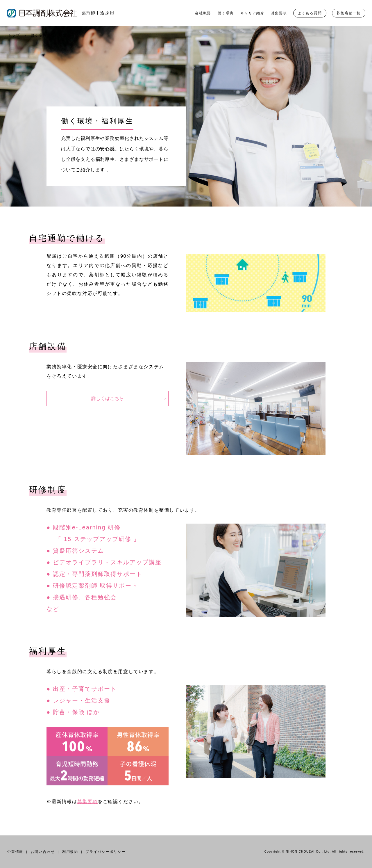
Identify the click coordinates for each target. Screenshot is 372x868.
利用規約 (70, 852)
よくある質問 (310, 13)
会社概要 (203, 13)
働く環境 (226, 13)
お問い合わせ (43, 852)
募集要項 (279, 13)
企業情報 (15, 852)
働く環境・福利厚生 (49, 35)
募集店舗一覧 (349, 13)
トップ (14, 35)
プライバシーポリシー (105, 852)
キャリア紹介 (252, 13)
